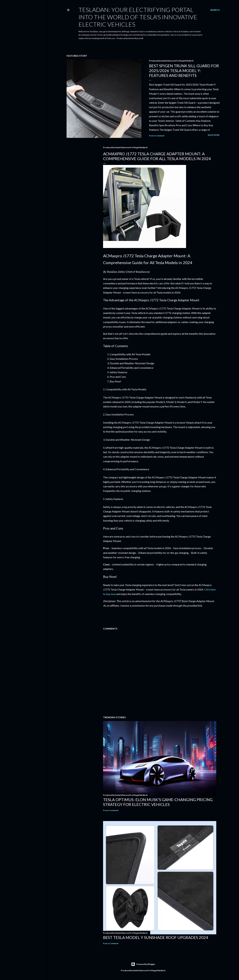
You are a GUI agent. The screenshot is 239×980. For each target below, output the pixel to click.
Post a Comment (157, 136)
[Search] (215, 10)
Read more (214, 135)
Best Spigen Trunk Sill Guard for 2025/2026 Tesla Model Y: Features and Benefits (184, 71)
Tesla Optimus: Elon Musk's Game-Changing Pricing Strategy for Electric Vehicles (158, 802)
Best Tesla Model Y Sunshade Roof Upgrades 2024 (156, 937)
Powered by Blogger (143, 964)
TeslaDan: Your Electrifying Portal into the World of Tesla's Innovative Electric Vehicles (138, 17)
